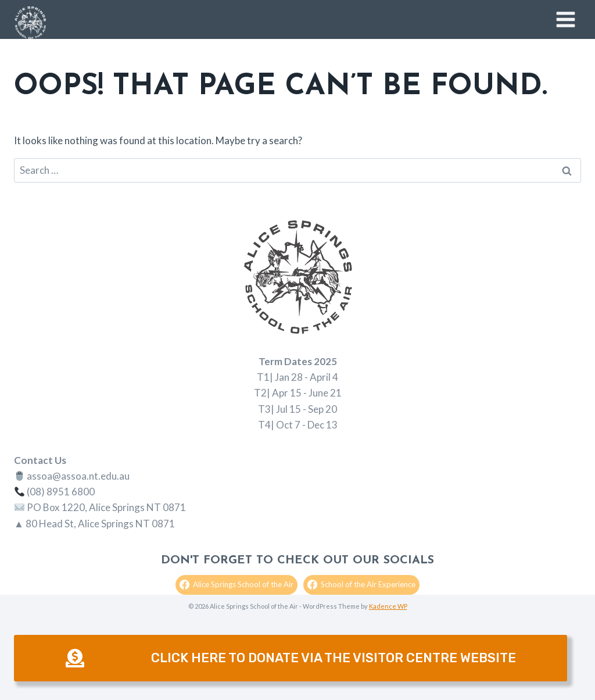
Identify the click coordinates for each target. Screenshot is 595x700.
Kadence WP (388, 606)
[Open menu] (565, 19)
